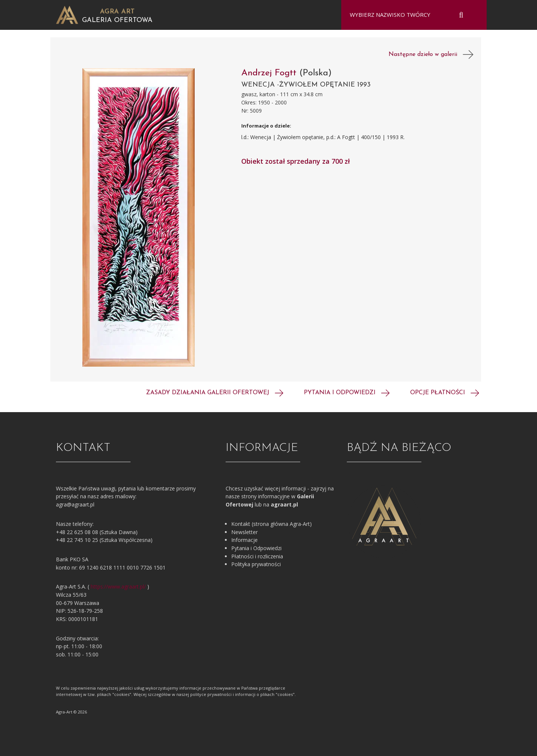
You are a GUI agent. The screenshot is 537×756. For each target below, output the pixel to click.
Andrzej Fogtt (270, 73)
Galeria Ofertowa (117, 20)
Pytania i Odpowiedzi (256, 548)
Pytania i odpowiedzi (347, 393)
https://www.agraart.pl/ (118, 586)
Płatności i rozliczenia (257, 556)
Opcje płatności (445, 393)
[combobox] (409, 15)
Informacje (244, 540)
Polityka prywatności (256, 564)
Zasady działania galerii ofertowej (215, 393)
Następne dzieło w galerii (431, 54)
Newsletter (244, 532)
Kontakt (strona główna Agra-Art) (271, 524)
